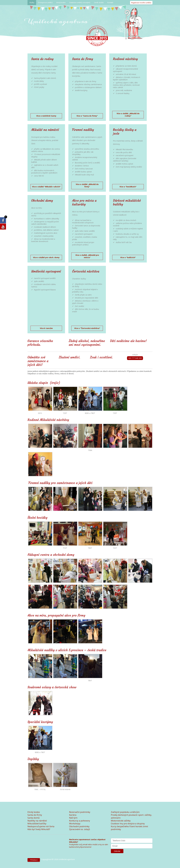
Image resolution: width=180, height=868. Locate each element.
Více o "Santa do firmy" (87, 116)
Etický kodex (61, 2)
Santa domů (33, 818)
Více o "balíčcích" (128, 257)
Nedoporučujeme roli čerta (41, 826)
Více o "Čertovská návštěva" (87, 328)
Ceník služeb (99, 2)
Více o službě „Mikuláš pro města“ (87, 256)
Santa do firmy (35, 815)
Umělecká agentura (58, 21)
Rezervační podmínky (80, 812)
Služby (32, 2)
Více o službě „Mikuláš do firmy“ (87, 185)
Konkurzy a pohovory (80, 821)
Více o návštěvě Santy (46, 116)
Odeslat (117, 851)
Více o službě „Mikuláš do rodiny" (128, 115)
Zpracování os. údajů (79, 829)
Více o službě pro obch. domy (46, 257)
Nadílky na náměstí (37, 821)
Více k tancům (46, 328)
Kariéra (73, 815)
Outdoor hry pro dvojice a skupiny (128, 823)
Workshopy (75, 823)
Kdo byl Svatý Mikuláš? (39, 829)
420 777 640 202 (135, 358)
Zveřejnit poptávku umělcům (125, 812)
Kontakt (110, 2)
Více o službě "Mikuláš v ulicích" (46, 187)
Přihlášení (34, 860)
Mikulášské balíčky (37, 823)
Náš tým (73, 818)
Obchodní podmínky (79, 826)
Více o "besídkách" (128, 187)
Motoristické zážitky (121, 821)
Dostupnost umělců (45, 2)
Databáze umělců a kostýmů (80, 2)
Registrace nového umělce (141, 3)
